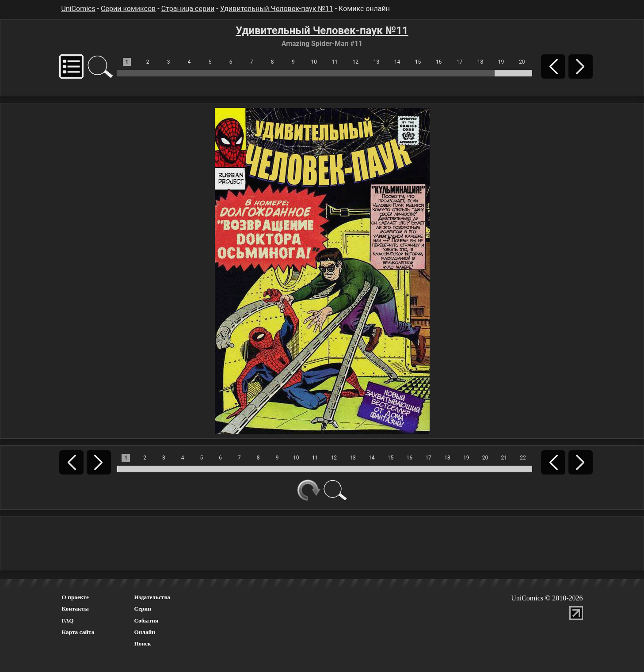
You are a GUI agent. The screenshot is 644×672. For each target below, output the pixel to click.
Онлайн (145, 632)
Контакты (75, 609)
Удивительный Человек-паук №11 (277, 9)
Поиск (142, 644)
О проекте (76, 597)
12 (356, 62)
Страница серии (188, 9)
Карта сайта (78, 632)
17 (460, 62)
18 (480, 62)
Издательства (152, 597)
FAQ (68, 621)
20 (522, 62)
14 (397, 62)
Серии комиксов (128, 9)
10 (314, 62)
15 (418, 62)
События (146, 621)
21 (504, 458)
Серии (142, 609)
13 (377, 62)
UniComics (78, 9)
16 (439, 62)
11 (335, 62)
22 (523, 458)
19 (501, 62)
